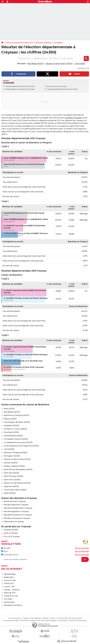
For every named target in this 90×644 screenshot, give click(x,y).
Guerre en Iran (10, 580)
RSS (70, 618)
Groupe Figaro (63, 621)
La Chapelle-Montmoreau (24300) (18, 442)
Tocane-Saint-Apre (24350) (15, 490)
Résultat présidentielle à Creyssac (18, 508)
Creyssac (50, 89)
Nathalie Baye (10, 574)
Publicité (45, 618)
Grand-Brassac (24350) (13, 436)
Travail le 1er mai (11, 596)
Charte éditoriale (35, 618)
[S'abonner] (45, 559)
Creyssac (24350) (11, 530)
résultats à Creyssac (73, 118)
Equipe (26, 618)
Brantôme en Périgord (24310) (16, 415)
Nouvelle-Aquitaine (44, 43)
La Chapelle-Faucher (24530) (16, 439)
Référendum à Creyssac (14, 522)
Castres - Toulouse (12, 590)
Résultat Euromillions (13, 605)
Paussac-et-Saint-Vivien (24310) (59, 64)
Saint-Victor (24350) (12, 480)
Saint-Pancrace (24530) (13, 476)
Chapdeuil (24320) (11, 426)
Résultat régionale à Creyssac (16, 505)
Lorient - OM (9, 587)
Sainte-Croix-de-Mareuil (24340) (17, 483)
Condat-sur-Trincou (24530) (15, 429)
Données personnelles (11, 621)
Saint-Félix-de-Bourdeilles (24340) (18, 469)
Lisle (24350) (80, 64)
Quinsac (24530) (10, 463)
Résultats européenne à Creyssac (18, 515)
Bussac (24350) (10, 419)
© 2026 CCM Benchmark (78, 621)
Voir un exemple (82, 548)
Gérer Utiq (40, 621)
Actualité (6, 548)
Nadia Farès (9, 577)
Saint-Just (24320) (11, 473)
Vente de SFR (10, 593)
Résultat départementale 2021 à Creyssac (20, 86)
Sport (4, 551)
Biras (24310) (9, 409)
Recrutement (77, 618)
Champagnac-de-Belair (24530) (17, 422)
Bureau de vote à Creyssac (15, 501)
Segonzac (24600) (11, 486)
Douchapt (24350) (11, 432)
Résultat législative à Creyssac (16, 511)
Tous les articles (62, 618)
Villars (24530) (10, 493)
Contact (52, 618)
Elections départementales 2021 (20, 43)
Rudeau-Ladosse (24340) (14, 466)
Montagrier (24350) (12, 456)
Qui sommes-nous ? (15, 618)
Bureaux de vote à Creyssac (57, 86)
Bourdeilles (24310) (35, 64)
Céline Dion (9, 583)
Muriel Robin (9, 602)
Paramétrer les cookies (28, 621)
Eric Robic (8, 599)
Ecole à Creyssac (11, 533)
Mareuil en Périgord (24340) (15, 453)
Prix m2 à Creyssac (12, 537)
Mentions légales (51, 621)
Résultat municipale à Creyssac (17, 518)
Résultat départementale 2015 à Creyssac (20, 89)
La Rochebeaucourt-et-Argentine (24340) (21, 446)
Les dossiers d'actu (10, 555)
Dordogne (58, 43)
